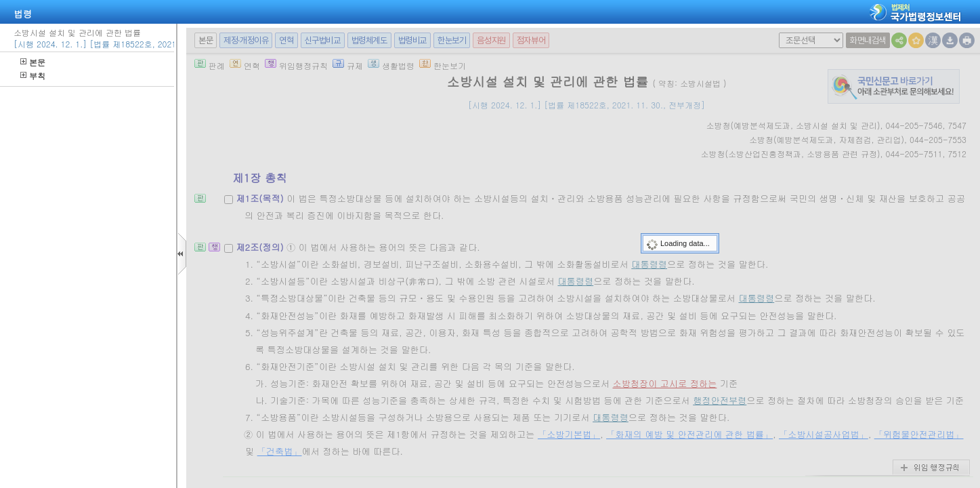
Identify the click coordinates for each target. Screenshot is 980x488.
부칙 (33, 76)
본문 (33, 62)
